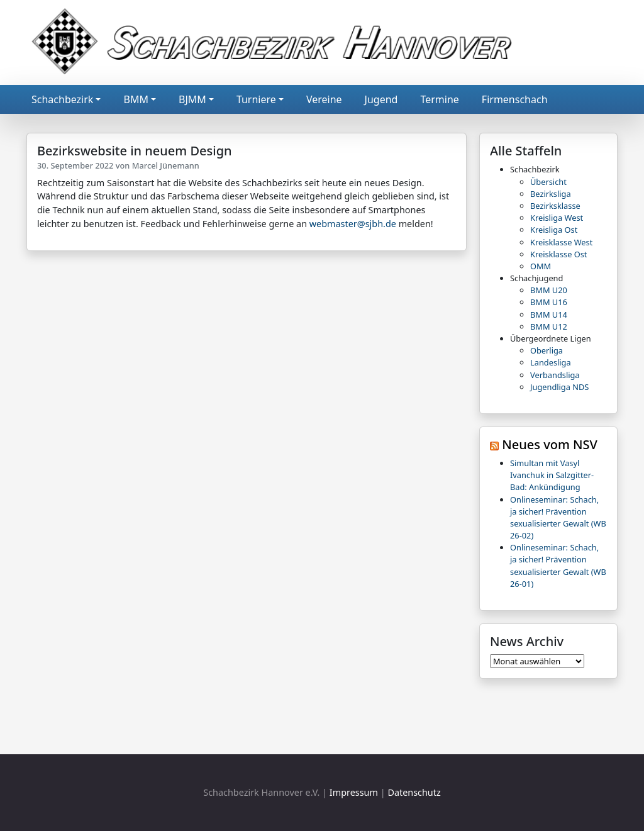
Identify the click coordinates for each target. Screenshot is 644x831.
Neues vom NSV (550, 444)
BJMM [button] (192, 99)
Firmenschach (515, 99)
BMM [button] (136, 99)
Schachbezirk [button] (62, 99)
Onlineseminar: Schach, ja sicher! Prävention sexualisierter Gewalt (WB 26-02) (558, 518)
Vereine (324, 99)
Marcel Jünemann (166, 165)
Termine (439, 99)
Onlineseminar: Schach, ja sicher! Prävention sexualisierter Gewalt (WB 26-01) (558, 566)
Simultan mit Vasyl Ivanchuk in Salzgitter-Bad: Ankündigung (552, 475)
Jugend (381, 99)
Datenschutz (414, 792)
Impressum (354, 792)
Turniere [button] (256, 99)
